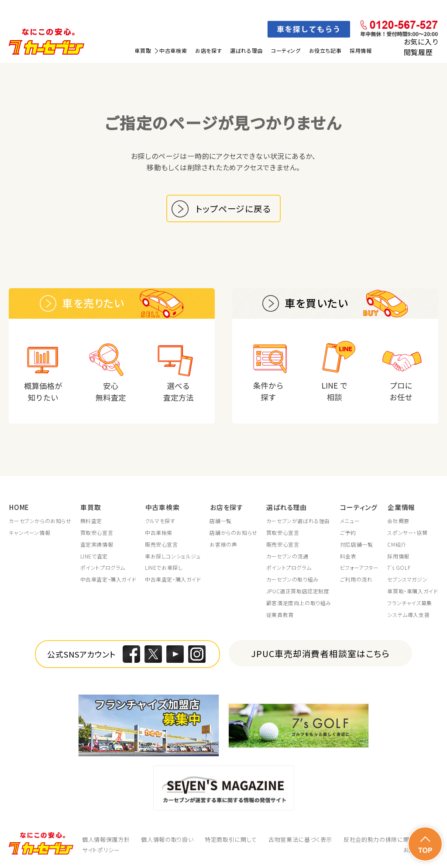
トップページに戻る (234, 208)
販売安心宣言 (162, 545)
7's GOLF (399, 568)
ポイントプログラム (103, 568)
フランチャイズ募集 (409, 603)
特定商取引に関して (231, 840)
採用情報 (361, 50)
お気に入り (421, 41)
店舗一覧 (220, 521)
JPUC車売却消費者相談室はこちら (321, 654)
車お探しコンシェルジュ (173, 556)
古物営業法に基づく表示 (300, 840)
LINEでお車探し (164, 568)
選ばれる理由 (246, 50)
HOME (19, 507)
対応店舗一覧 (357, 545)
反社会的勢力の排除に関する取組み (391, 840)
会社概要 (398, 521)
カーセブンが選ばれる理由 (298, 521)
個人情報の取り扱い (167, 840)
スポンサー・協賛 (407, 533)
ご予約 (348, 533)
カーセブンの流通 (287, 556)
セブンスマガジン (407, 580)
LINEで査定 (94, 556)
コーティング (286, 50)
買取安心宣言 (97, 533)
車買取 (143, 50)
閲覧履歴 (418, 52)
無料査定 (91, 521)
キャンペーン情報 (29, 533)
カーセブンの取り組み (292, 580)
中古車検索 (173, 50)
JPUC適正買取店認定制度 (298, 592)
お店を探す (208, 50)
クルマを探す (160, 521)
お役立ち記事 (325, 50)
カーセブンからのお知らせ (40, 521)
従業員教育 (280, 615)
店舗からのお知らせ (233, 533)
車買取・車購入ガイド (413, 592)
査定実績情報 (97, 545)
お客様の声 (223, 545)
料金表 (348, 556)
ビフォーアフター (359, 568)
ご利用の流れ (356, 580)
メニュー (350, 521)
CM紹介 (397, 545)
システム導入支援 (408, 615)
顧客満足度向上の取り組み (299, 603)
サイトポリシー (101, 850)
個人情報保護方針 (106, 840)
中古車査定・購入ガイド (108, 580)
